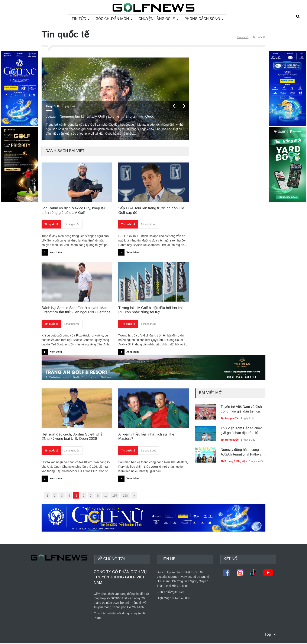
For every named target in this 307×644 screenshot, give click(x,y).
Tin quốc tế (53, 106)
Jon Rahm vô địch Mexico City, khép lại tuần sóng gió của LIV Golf (73, 210)
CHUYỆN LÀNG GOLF (157, 19)
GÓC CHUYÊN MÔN (112, 19)
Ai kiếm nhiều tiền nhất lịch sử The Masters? (146, 436)
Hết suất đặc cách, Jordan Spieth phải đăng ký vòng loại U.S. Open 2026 (72, 436)
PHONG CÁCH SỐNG (202, 19)
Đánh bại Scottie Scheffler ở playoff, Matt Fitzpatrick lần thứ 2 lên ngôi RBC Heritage (76, 310)
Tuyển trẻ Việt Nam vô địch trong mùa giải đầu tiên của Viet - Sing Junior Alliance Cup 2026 (241, 409)
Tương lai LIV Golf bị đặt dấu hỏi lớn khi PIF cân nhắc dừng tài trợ (150, 310)
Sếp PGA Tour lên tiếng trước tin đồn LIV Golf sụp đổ (151, 210)
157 (115, 496)
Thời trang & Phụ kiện (234, 461)
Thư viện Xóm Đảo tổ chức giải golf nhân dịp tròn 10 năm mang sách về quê (241, 431)
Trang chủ (243, 37)
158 (125, 496)
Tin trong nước (230, 418)
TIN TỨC (79, 19)
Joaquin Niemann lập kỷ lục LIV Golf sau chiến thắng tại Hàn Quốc (100, 116)
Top (268, 634)
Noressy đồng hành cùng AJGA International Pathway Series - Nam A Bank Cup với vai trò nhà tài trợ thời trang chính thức (243, 452)
